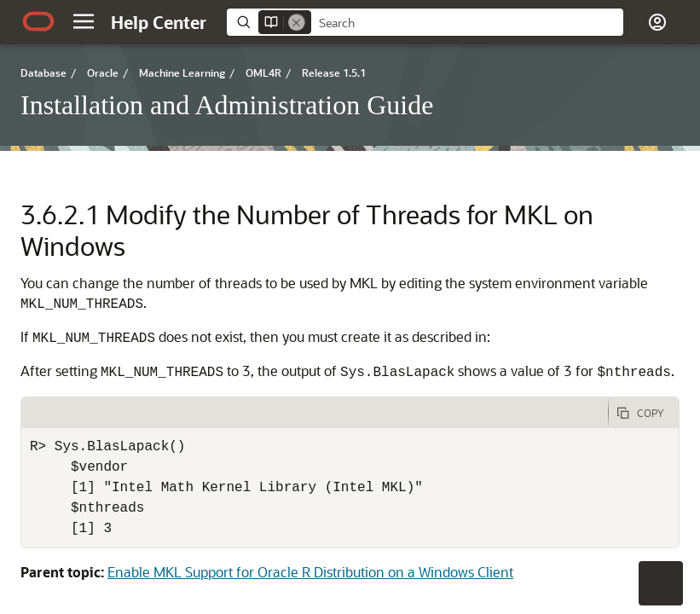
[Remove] (297, 22)
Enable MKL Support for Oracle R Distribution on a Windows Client (310, 572)
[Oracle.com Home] (38, 21)
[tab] (315, 413)
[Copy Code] (644, 413)
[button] (84, 21)
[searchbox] (467, 23)
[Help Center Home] (159, 22)
